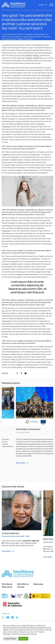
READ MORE (45, 463)
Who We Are (7, 584)
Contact (21, 587)
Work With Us (23, 584)
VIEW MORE (6, 551)
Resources (38, 584)
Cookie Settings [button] (10, 639)
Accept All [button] (23, 639)
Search (43, 5)
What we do (7, 587)
